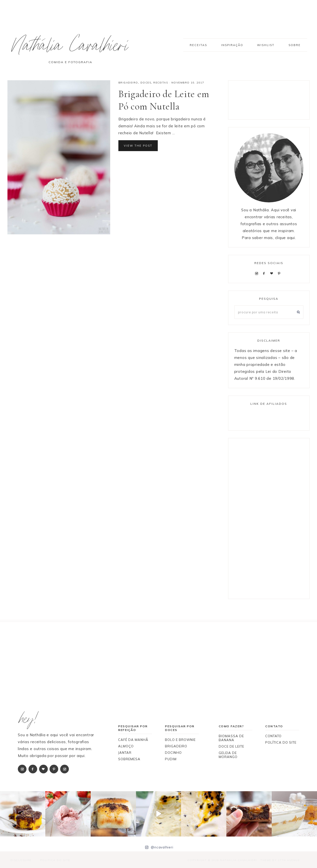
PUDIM (171, 759)
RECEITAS (161, 83)
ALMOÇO (126, 746)
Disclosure (20, 860)
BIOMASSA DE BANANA (231, 738)
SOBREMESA (129, 759)
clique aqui (285, 238)
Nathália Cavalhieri (72, 48)
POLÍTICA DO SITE (281, 742)
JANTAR (125, 753)
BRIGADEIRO (128, 83)
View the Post (138, 145)
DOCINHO (173, 753)
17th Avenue (289, 860)
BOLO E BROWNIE (180, 740)
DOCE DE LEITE (231, 746)
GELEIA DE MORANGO (228, 755)
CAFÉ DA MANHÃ (133, 740)
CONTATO (273, 736)
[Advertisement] (274, 99)
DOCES (146, 83)
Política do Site (55, 860)
